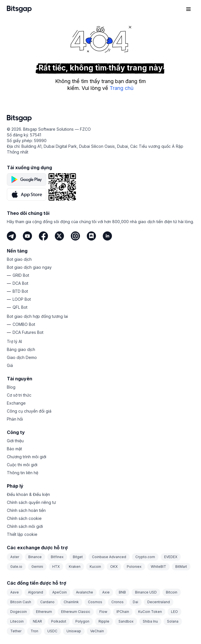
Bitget (78, 557)
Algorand (36, 592)
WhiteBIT (158, 567)
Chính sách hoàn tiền (26, 510)
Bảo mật (14, 449)
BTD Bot (20, 291)
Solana (173, 621)
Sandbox (126, 621)
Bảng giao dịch (21, 349)
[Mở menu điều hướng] (188, 9)
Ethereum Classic (76, 612)
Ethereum (44, 612)
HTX (56, 567)
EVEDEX (171, 557)
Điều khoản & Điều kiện (28, 494)
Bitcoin (172, 592)
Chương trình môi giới (27, 457)
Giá (10, 365)
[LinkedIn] (107, 236)
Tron (34, 631)
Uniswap (74, 631)
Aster (15, 557)
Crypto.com (145, 557)
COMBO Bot (24, 324)
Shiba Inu (150, 621)
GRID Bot (21, 275)
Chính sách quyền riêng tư (31, 502)
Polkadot (59, 621)
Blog (11, 387)
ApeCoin (60, 592)
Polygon (82, 621)
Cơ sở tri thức (19, 395)
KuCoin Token (150, 612)
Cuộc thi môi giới (22, 465)
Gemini (37, 567)
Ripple (104, 621)
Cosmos (95, 602)
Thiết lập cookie (22, 534)
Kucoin (95, 567)
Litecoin (17, 621)
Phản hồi (15, 419)
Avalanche (85, 592)
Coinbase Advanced (109, 557)
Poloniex (134, 567)
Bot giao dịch (19, 259)
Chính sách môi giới (25, 526)
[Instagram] (75, 236)
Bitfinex (57, 557)
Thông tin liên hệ (23, 473)
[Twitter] (59, 236)
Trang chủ (122, 88)
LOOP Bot (22, 299)
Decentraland (159, 602)
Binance (35, 557)
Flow (103, 612)
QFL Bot (20, 307)
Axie (106, 592)
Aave (15, 592)
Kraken (75, 567)
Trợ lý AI (14, 341)
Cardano (47, 602)
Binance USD (146, 592)
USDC (52, 631)
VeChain (97, 631)
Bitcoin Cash (21, 602)
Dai (135, 602)
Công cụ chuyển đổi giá (29, 411)
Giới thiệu (15, 441)
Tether (16, 631)
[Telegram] (11, 236)
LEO (174, 612)
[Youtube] (27, 236)
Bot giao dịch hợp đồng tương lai (37, 316)
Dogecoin (19, 612)
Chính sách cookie (24, 518)
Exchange (16, 403)
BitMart (181, 567)
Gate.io (16, 567)
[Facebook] (43, 236)
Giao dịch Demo (22, 357)
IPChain (123, 612)
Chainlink (71, 602)
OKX (114, 567)
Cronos (117, 602)
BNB (122, 592)
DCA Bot (20, 283)
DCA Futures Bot (28, 332)
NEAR (37, 621)
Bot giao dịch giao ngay (29, 267)
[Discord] (91, 236)
